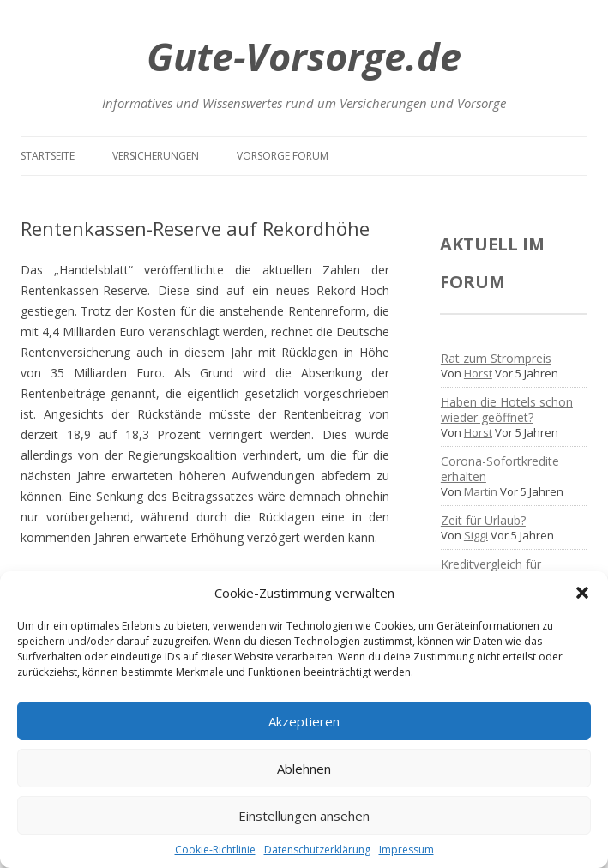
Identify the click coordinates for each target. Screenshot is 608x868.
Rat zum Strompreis (496, 358)
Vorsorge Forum (283, 156)
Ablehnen (304, 769)
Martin (481, 491)
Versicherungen (156, 156)
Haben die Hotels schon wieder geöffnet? (507, 410)
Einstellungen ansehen (304, 816)
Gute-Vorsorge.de (304, 56)
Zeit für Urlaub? (483, 520)
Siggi (476, 535)
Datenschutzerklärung (317, 850)
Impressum (406, 850)
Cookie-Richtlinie (215, 850)
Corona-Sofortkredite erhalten (500, 469)
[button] (582, 593)
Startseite (48, 156)
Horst (478, 373)
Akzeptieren (304, 721)
